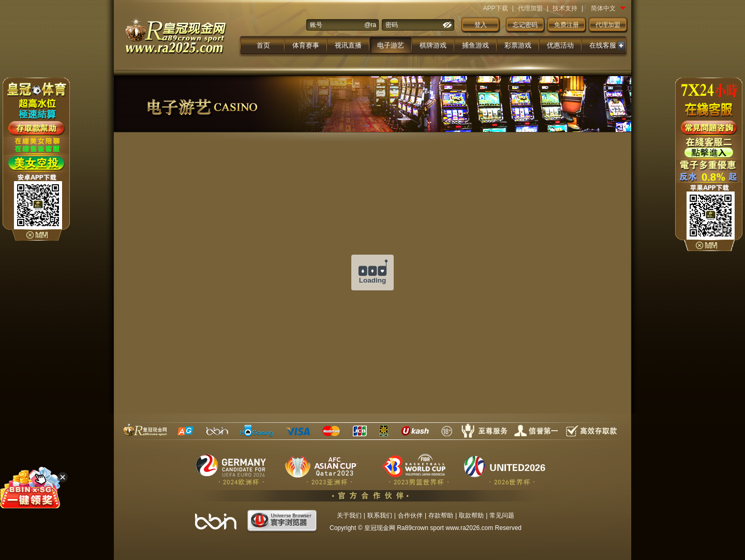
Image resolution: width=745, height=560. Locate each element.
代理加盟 (530, 8)
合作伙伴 (410, 515)
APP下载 (496, 8)
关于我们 (349, 515)
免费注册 (567, 25)
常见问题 (502, 515)
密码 (392, 25)
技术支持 (565, 8)
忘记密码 (525, 25)
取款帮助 (471, 515)
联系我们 (380, 515)
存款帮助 (441, 515)
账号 (316, 25)
